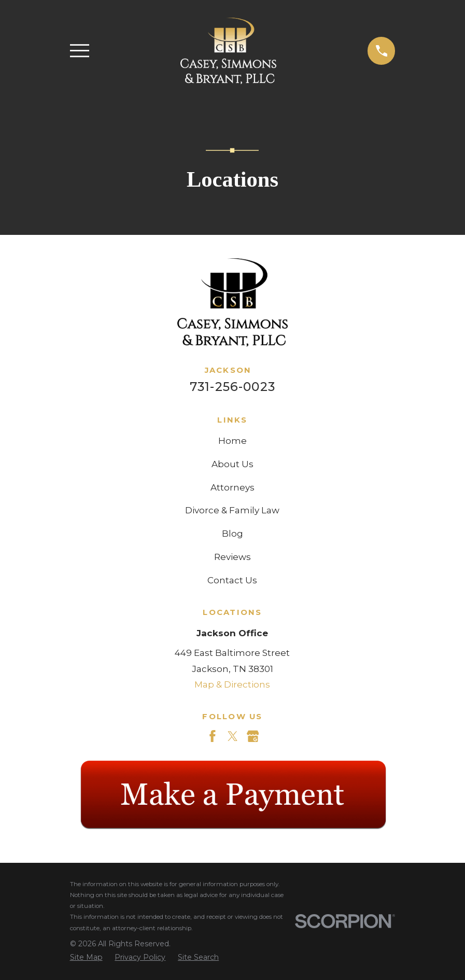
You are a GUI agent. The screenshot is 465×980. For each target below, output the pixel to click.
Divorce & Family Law (232, 510)
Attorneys (232, 487)
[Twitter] (233, 736)
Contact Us (232, 580)
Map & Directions (232, 684)
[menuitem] (86, 958)
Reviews (232, 557)
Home (232, 441)
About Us (232, 464)
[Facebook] (213, 736)
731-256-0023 (232, 387)
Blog (232, 534)
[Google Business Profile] (253, 736)
